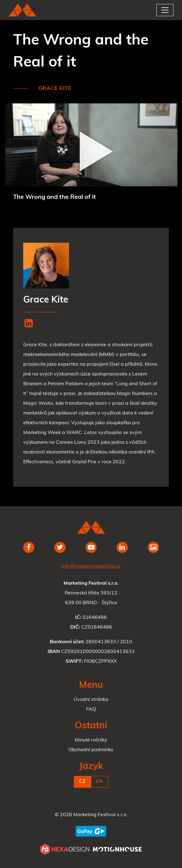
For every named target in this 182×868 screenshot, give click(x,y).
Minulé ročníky (91, 740)
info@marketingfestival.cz (91, 566)
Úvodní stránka (91, 700)
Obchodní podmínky (91, 750)
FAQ (91, 709)
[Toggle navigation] (165, 10)
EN (100, 782)
